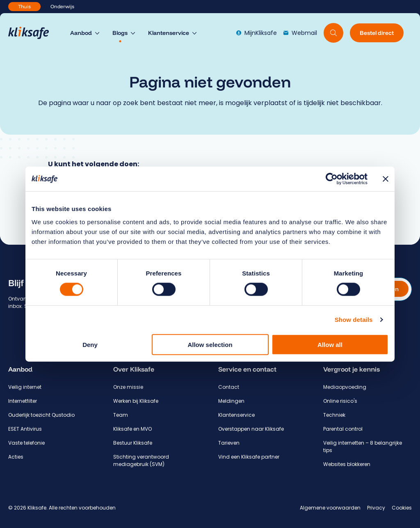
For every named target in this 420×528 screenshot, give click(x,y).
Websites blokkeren (347, 464)
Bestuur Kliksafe (133, 443)
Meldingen (231, 401)
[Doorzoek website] (333, 33)
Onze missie (128, 387)
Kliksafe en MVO (132, 429)
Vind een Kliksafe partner (249, 457)
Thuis (24, 6)
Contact (229, 387)
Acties (16, 457)
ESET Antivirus (25, 429)
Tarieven (229, 443)
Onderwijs (62, 6)
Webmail (300, 33)
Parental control (343, 429)
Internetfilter (23, 401)
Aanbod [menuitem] (81, 33)
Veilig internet (25, 387)
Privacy (376, 508)
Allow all (330, 344)
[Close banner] (386, 179)
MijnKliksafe (257, 33)
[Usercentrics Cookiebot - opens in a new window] (332, 179)
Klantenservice (236, 415)
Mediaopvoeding (345, 387)
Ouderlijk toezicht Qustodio (41, 415)
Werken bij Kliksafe (136, 401)
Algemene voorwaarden (330, 508)
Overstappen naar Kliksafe (251, 429)
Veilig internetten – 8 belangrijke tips (363, 447)
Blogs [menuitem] (120, 33)
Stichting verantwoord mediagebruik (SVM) (141, 460)
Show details (354, 320)
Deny (90, 344)
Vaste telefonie (26, 443)
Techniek (334, 415)
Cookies (402, 508)
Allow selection (210, 344)
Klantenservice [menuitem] (169, 33)
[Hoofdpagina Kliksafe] (33, 33)
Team (121, 415)
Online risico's (340, 401)
